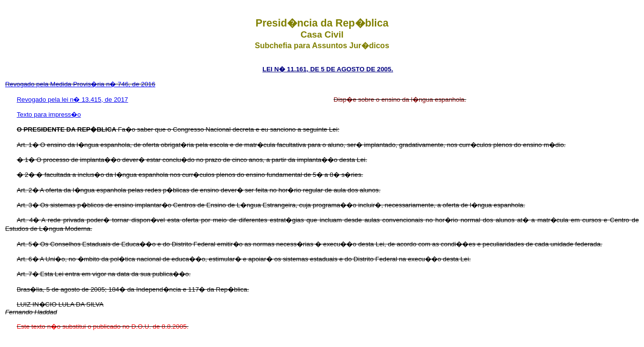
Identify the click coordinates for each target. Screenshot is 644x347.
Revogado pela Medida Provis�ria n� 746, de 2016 (80, 84)
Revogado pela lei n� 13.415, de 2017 (73, 100)
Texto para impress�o (49, 114)
